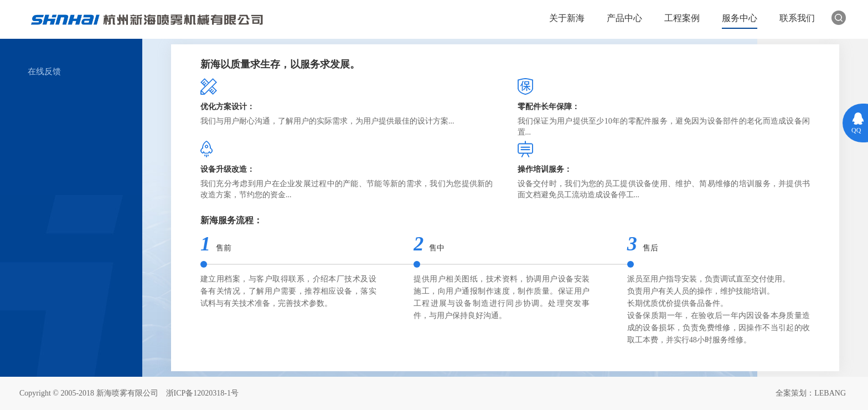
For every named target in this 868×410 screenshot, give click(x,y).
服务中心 (740, 18)
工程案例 (682, 18)
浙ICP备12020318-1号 (202, 393)
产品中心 (624, 18)
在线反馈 (44, 71)
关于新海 (567, 18)
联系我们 (797, 18)
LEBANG (830, 393)
